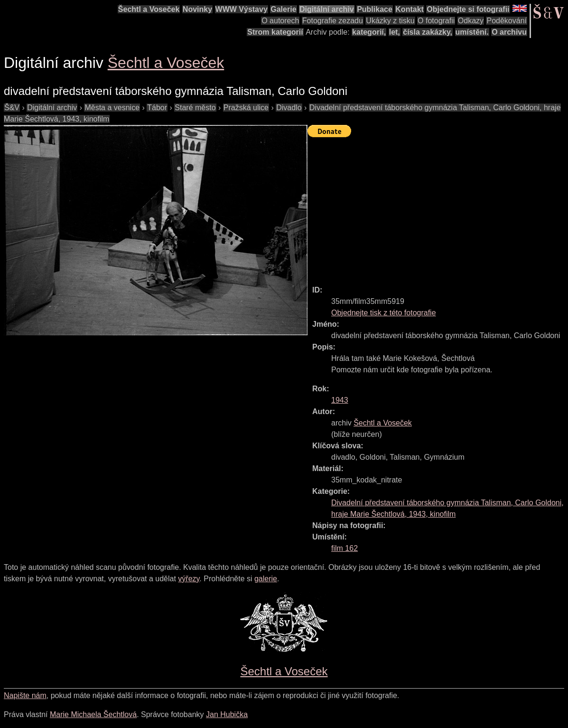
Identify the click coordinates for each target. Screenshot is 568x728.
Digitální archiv (327, 9)
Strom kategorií (275, 32)
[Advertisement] (438, 207)
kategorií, (369, 32)
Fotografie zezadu (333, 21)
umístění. (472, 32)
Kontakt (410, 9)
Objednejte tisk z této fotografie (384, 313)
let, (395, 32)
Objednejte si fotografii (468, 9)
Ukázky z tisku (390, 21)
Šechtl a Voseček (149, 9)
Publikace (375, 9)
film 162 (345, 548)
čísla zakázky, (428, 32)
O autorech (280, 21)
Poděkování (507, 21)
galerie (266, 579)
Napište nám (25, 695)
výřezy (189, 579)
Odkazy (471, 21)
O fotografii (436, 21)
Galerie (283, 9)
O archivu (509, 32)
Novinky (197, 9)
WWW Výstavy (242, 9)
